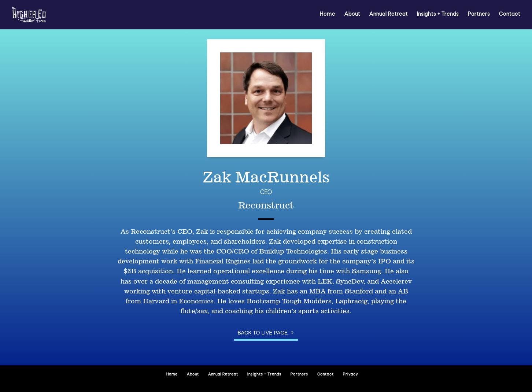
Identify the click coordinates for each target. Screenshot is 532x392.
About (352, 15)
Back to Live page (263, 333)
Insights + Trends (438, 15)
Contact (510, 15)
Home (328, 15)
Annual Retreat (389, 15)
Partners (479, 15)
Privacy (350, 375)
